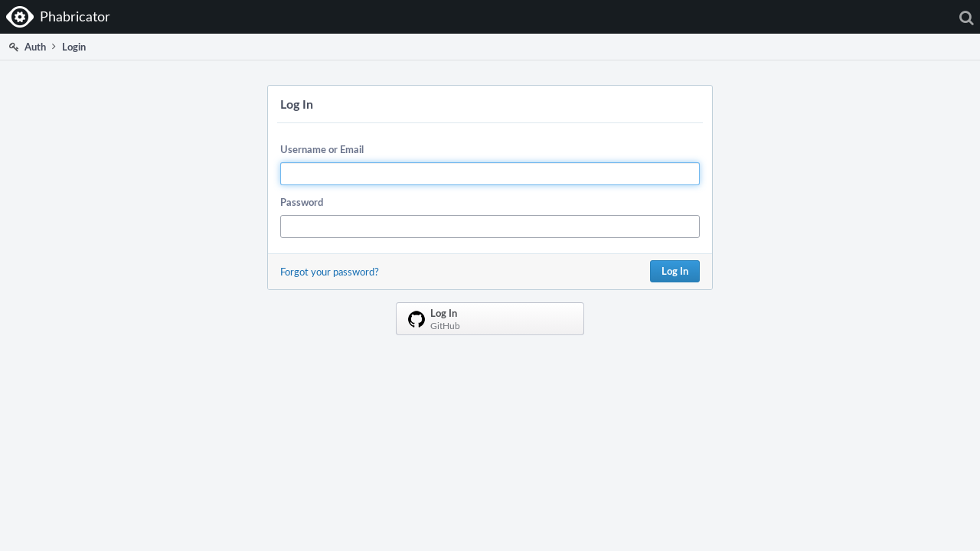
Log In (675, 271)
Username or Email (322, 149)
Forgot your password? (330, 272)
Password (302, 202)
